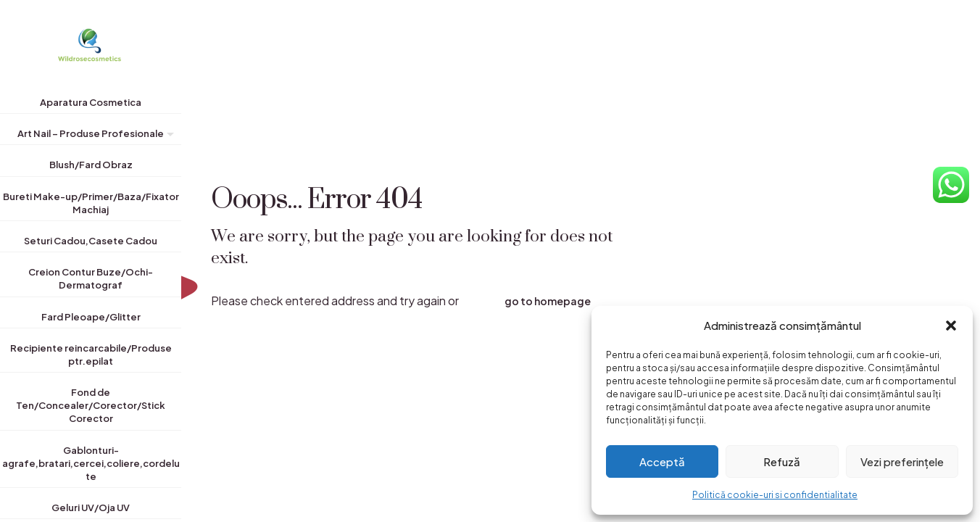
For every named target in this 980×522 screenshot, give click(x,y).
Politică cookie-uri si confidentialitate (775, 495)
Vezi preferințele (902, 461)
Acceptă (662, 461)
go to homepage (548, 301)
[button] (951, 326)
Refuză (782, 461)
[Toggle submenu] (167, 136)
